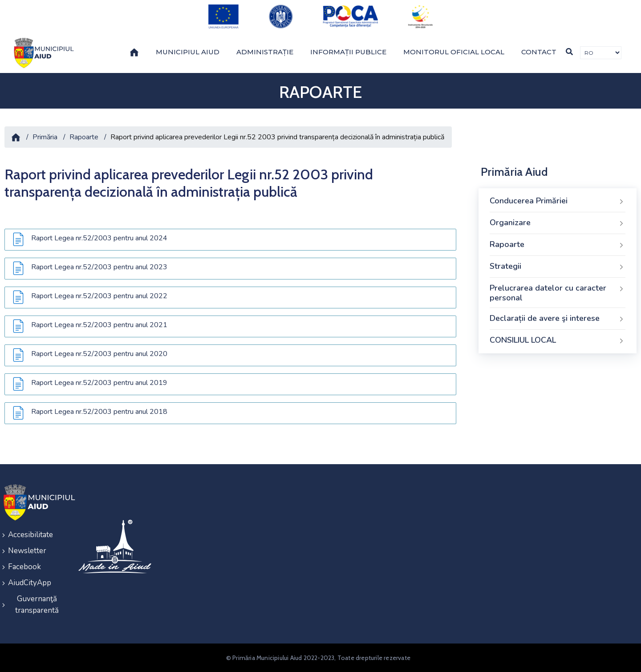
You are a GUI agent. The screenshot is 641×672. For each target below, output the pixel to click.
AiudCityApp (30, 583)
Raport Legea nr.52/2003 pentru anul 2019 (99, 383)
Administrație (265, 52)
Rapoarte (84, 137)
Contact (539, 52)
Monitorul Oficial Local (454, 52)
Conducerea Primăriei (558, 201)
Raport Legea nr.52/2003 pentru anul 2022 (99, 296)
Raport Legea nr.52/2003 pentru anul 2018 (99, 412)
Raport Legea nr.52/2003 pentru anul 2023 (99, 267)
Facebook (24, 567)
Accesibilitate (30, 535)
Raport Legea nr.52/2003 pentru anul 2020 (99, 354)
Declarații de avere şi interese (558, 319)
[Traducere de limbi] (601, 53)
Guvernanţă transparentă (37, 605)
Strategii (558, 267)
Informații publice (348, 52)
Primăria (45, 137)
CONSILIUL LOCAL (558, 340)
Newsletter (27, 551)
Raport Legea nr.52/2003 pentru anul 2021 (99, 325)
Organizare (558, 223)
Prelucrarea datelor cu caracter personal (558, 293)
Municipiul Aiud (188, 52)
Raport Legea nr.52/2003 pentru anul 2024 (99, 238)
